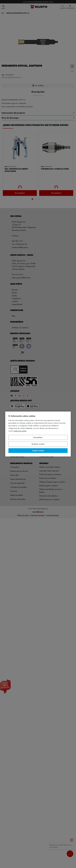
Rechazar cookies (38, 444)
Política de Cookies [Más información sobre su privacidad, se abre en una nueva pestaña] (20, 431)
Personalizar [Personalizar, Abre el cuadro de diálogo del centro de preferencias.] (38, 437)
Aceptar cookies (38, 451)
